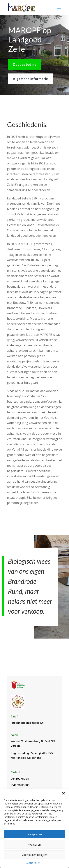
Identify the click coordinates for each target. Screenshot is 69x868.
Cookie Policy (33, 863)
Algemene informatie (30, 78)
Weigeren (34, 844)
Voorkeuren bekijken (35, 855)
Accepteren (34, 834)
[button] (63, 793)
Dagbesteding (25, 64)
